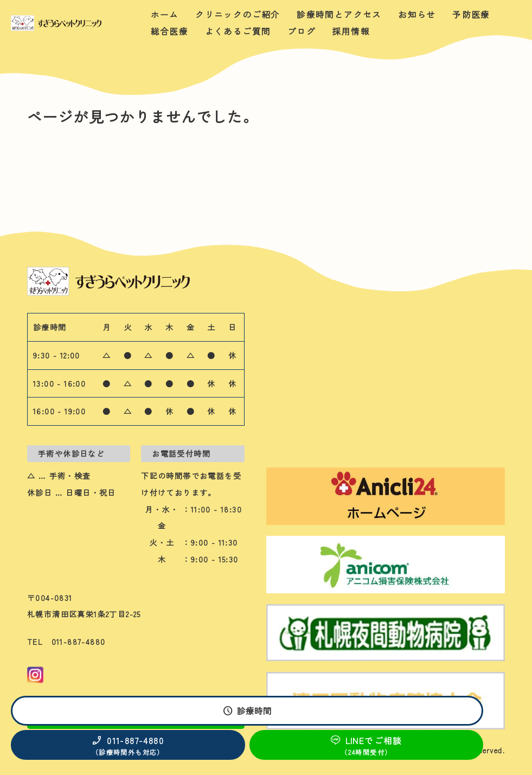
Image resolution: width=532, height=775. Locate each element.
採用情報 (351, 31)
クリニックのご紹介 (238, 14)
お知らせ (417, 14)
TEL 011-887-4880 (66, 642)
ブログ (302, 31)
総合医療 (170, 31)
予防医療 (471, 14)
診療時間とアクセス (339, 14)
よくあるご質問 (238, 31)
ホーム (165, 14)
